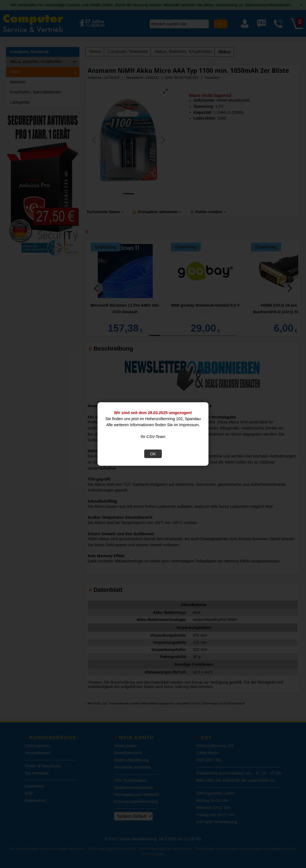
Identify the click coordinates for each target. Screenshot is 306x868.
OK (153, 454)
